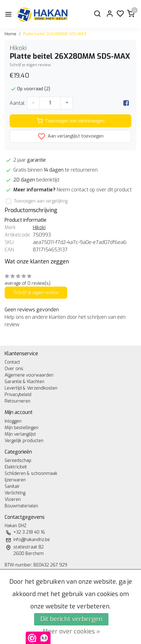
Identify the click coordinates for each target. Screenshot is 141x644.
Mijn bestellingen (22, 428)
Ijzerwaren (15, 480)
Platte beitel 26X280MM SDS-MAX (55, 34)
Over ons (14, 369)
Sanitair (12, 486)
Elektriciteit (16, 467)
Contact (12, 362)
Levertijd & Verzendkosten (31, 388)
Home (11, 34)
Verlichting (15, 493)
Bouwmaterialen (21, 506)
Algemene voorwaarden (29, 375)
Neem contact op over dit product (94, 190)
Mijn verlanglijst (20, 434)
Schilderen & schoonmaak (31, 473)
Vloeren (13, 499)
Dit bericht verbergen (71, 619)
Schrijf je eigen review (30, 65)
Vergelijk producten (24, 441)
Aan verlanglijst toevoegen (71, 136)
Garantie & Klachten (24, 382)
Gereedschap (18, 461)
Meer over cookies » (71, 631)
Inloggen (13, 421)
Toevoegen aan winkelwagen (70, 121)
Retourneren (18, 401)
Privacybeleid (18, 395)
